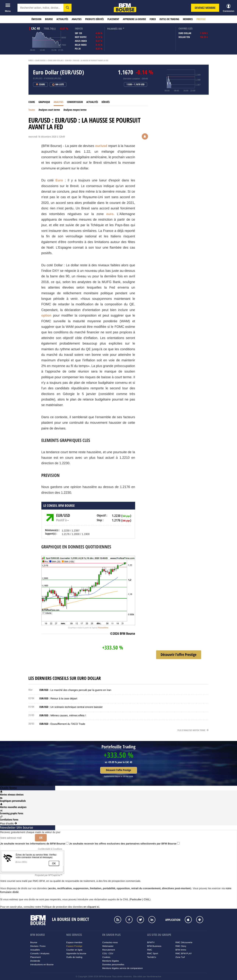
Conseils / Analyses (40, 953)
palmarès (112, 29)
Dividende (35, 961)
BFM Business (154, 946)
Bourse (49, 19)
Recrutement (109, 950)
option (46, 315)
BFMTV (151, 942)
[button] (67, 8)
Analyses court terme (49, 110)
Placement (113, 19)
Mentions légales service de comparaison (122, 968)
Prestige (201, 19)
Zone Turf (180, 957)
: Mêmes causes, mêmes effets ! (63, 715)
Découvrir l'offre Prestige (118, 770)
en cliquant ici (91, 907)
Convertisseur (75, 102)
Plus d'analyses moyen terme (193, 730)
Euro (59, 180)
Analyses (77, 19)
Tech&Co (152, 957)
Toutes (32, 110)
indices (79, 29)
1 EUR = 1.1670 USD (136, 85)
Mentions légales (111, 961)
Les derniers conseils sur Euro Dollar (65, 678)
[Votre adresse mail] (16, 838)
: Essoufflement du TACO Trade (62, 724)
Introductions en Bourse (42, 965)
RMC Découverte (184, 942)
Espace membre (74, 942)
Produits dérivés (94, 19)
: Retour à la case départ (58, 698)
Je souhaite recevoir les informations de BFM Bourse (34, 844)
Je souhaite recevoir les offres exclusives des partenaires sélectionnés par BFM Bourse (124, 844)
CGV (111, 953)
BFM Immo (181, 950)
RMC (150, 950)
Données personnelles (113, 965)
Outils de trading (169, 19)
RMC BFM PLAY (184, 953)
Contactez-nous (110, 942)
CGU (105, 953)
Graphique (44, 102)
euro (110, 214)
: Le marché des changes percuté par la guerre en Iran (75, 690)
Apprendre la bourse (134, 19)
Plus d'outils (8, 823)
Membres (188, 19)
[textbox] (40, 8)
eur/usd (101, 146)
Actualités (62, 19)
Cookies (106, 957)
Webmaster (108, 946)
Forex (153, 19)
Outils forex (8, 788)
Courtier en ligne (74, 950)
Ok (41, 838)
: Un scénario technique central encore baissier (71, 707)
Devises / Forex (38, 946)
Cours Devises (40, 61)
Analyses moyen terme (75, 110)
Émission (36, 19)
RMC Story (181, 946)
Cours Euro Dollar (55, 61)
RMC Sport (153, 953)
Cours (32, 102)
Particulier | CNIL (140, 899)
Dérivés (106, 102)
